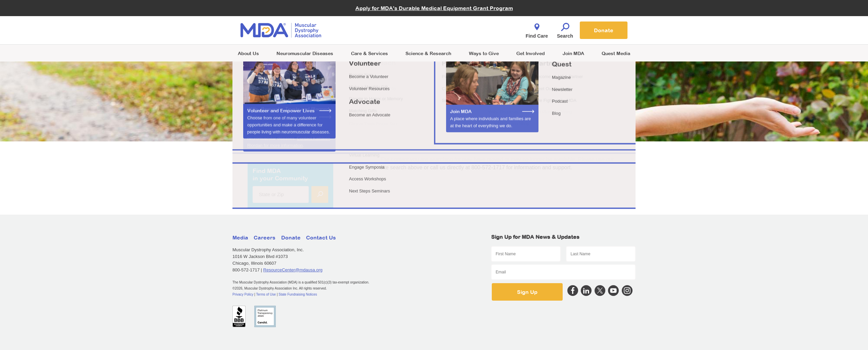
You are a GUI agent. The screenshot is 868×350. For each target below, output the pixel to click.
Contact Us (321, 237)
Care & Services (370, 53)
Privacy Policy (243, 294)
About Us (248, 53)
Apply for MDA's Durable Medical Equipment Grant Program (434, 8)
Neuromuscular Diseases (305, 53)
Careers (265, 237)
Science (428, 53)
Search (565, 29)
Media (240, 237)
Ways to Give (484, 53)
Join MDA (573, 53)
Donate (604, 30)
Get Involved (531, 53)
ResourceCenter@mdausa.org (293, 270)
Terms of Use (266, 294)
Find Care (537, 29)
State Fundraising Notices (298, 294)
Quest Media (616, 53)
